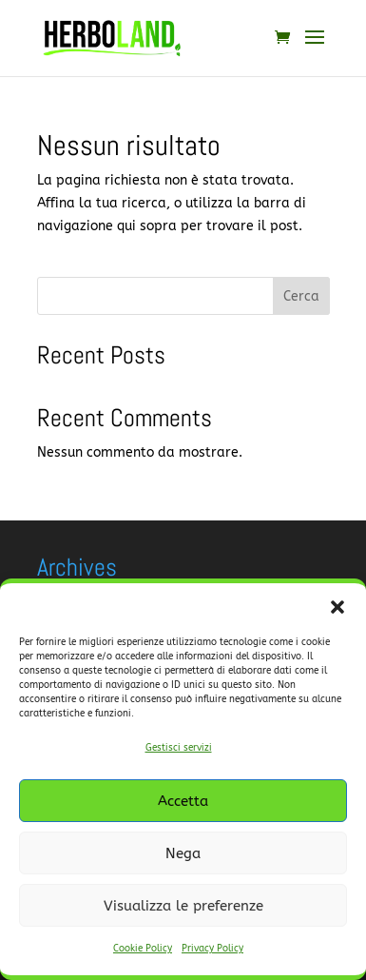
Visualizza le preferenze (183, 906)
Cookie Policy (143, 949)
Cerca (301, 296)
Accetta (183, 801)
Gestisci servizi (179, 748)
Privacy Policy (212, 949)
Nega (183, 853)
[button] (337, 607)
